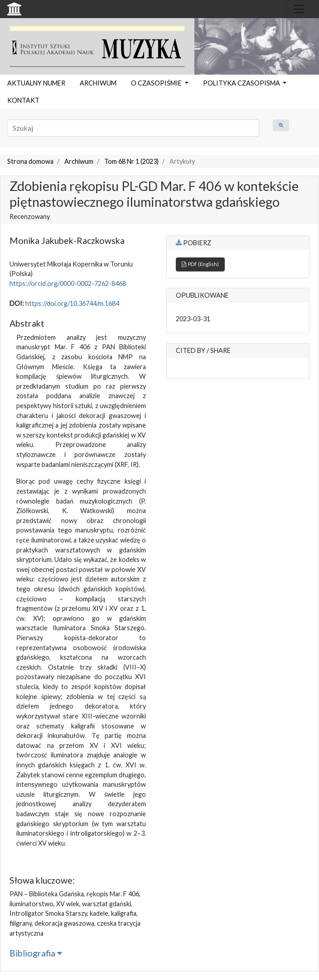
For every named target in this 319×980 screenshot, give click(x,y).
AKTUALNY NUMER (36, 83)
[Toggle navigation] (299, 9)
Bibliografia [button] (36, 953)
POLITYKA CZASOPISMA (242, 83)
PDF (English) (200, 264)
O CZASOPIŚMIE (157, 83)
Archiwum (79, 161)
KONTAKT (23, 100)
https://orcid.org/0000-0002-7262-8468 (68, 283)
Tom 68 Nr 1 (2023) (131, 161)
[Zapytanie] (133, 128)
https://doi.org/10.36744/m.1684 (72, 303)
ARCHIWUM (98, 83)
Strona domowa (30, 161)
